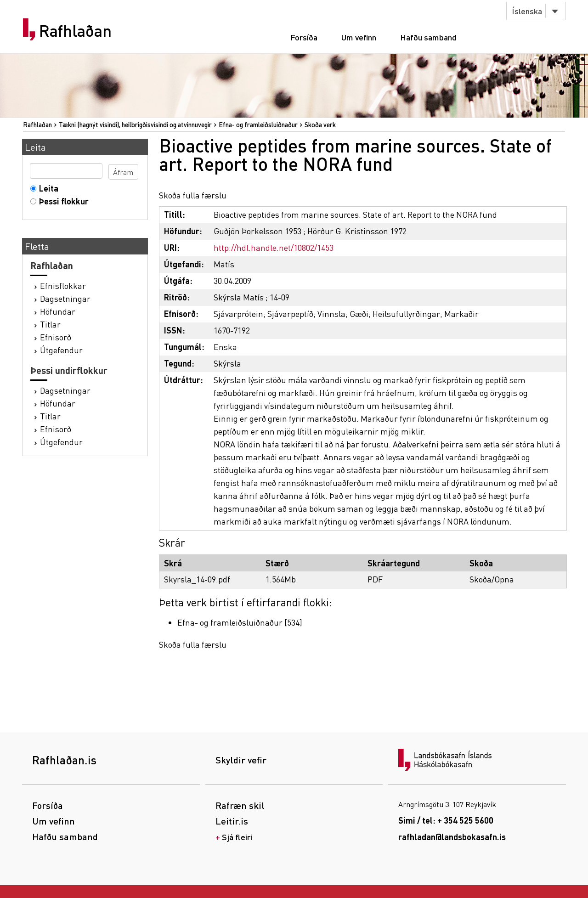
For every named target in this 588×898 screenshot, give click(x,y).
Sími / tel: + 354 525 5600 (446, 820)
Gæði (359, 313)
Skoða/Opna (492, 579)
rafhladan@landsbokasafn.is (452, 837)
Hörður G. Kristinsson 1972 (357, 231)
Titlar (50, 324)
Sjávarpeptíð (290, 313)
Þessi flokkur (62, 201)
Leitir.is (232, 821)
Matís (224, 264)
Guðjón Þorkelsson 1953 (257, 231)
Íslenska (527, 11)
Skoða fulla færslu (193, 195)
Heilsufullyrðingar (406, 313)
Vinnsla (331, 313)
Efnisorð (56, 337)
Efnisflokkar (63, 285)
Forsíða (304, 37)
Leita (47, 188)
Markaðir (461, 313)
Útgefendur (61, 350)
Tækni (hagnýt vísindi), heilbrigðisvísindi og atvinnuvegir (135, 124)
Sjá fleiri (237, 837)
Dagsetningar (65, 298)
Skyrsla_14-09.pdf (197, 579)
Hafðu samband (428, 37)
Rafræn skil (240, 805)
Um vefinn (359, 37)
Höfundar (58, 311)
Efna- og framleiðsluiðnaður (258, 124)
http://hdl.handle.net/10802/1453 (274, 247)
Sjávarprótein (238, 313)
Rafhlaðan (75, 31)
